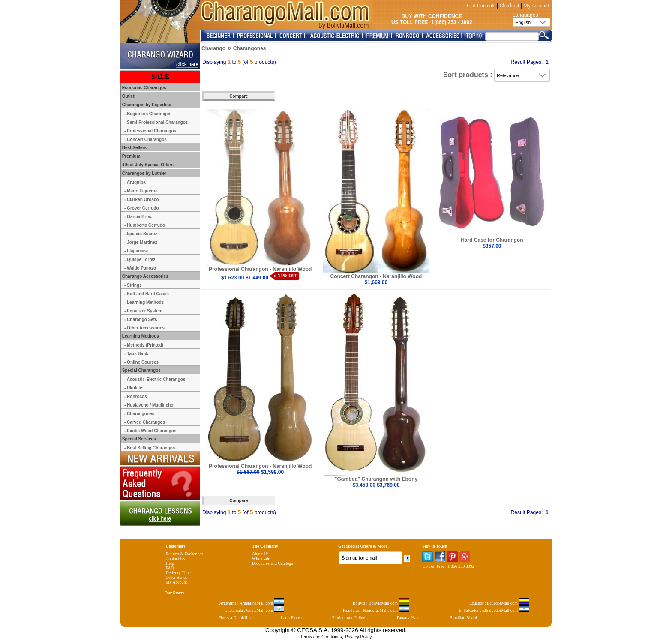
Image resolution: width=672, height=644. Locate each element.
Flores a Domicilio (235, 618)
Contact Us (175, 559)
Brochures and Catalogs (273, 563)
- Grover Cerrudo (142, 208)
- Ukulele (133, 388)
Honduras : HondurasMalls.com (376, 610)
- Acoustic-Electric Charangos (155, 379)
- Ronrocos (136, 397)
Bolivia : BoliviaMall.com (381, 603)
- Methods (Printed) (144, 345)
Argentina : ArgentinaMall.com (252, 603)
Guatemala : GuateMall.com (254, 610)
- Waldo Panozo (140, 268)
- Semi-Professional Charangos (156, 122)
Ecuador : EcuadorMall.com (499, 603)
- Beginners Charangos (148, 114)
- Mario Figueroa (141, 191)
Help (170, 563)
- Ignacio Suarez (141, 234)
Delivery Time (178, 573)
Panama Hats (408, 618)
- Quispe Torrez (140, 259)
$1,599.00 (260, 472)
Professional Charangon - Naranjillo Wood (260, 269)
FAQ (170, 568)
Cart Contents (481, 6)
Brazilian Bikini (463, 618)
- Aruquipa (135, 182)
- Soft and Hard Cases (147, 294)
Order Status (177, 577)
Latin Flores (291, 618)
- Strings (133, 285)
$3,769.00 (376, 485)
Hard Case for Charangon (492, 240)
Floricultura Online (349, 618)
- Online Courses (141, 362)
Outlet (128, 96)
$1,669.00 (376, 282)
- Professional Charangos (150, 131)
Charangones (250, 48)
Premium (131, 156)
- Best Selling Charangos (150, 448)
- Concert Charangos (145, 139)
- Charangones (139, 414)
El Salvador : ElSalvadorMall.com (494, 610)
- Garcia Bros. (138, 217)
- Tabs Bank (136, 354)
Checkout (510, 6)
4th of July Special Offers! (148, 165)
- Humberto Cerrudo (145, 225)
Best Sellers (134, 148)
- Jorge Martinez (141, 242)
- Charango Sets (141, 319)
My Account (536, 6)
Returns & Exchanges (184, 554)
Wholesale (261, 559)
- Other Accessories (144, 328)
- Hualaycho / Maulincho (149, 405)
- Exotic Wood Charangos (150, 431)
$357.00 (492, 246)
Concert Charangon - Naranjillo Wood (376, 276)
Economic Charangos (144, 88)
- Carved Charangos (145, 422)
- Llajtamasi (136, 251)
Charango (213, 48)
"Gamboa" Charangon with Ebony (376, 479)
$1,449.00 (245, 278)
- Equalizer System (143, 311)
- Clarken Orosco (142, 199)
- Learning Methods (144, 302)
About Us (260, 554)
